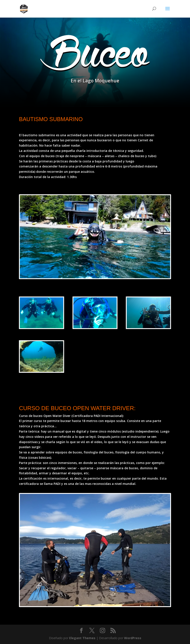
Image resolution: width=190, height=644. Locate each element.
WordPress (133, 638)
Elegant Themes (82, 638)
